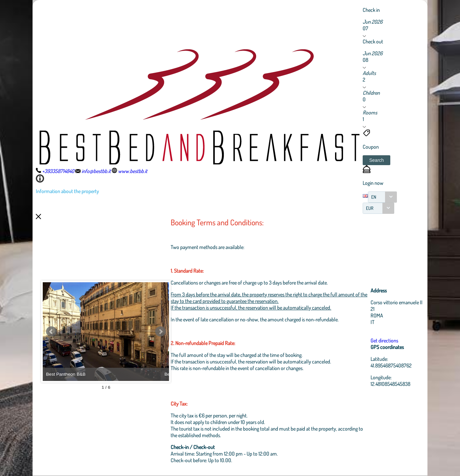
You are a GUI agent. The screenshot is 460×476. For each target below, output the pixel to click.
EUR (370, 208)
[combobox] (382, 197)
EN (374, 197)
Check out (373, 41)
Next (166, 332)
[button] (376, 160)
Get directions (385, 340)
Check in (371, 10)
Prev (51, 332)
